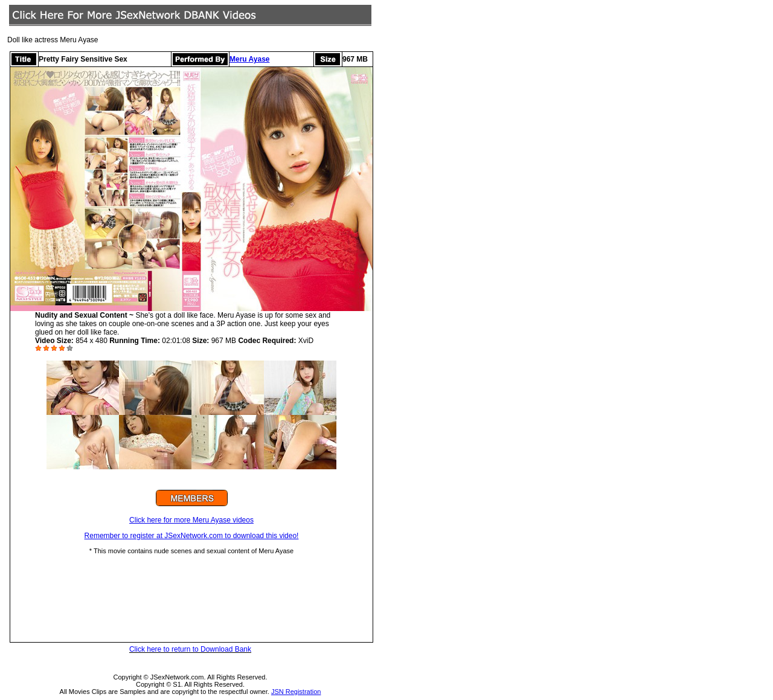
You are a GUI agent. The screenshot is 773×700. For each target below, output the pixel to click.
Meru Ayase (249, 59)
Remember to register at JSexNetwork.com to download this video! (192, 536)
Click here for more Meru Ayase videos (191, 520)
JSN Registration (296, 692)
